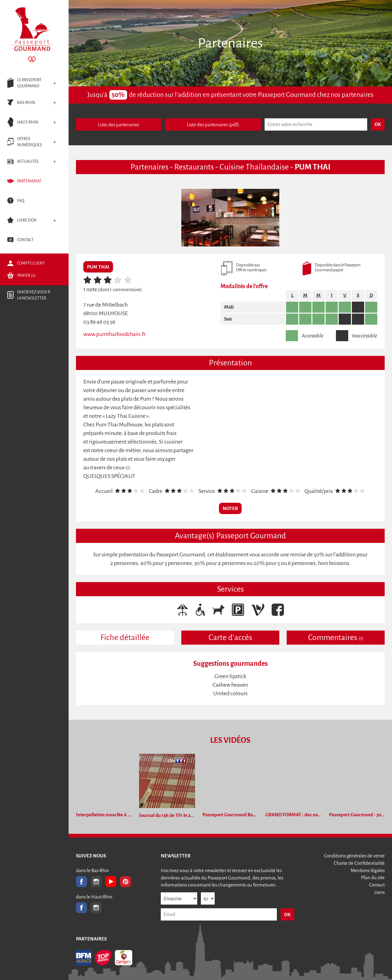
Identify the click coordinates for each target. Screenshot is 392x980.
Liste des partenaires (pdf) (213, 125)
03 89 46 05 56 (99, 322)
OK (287, 915)
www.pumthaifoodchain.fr (114, 334)
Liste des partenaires (119, 125)
